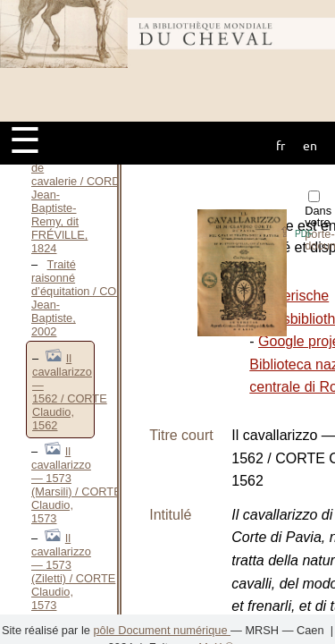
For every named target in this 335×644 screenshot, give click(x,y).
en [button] (310, 145)
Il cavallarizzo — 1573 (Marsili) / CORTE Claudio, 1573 (76, 485)
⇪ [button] (296, 232)
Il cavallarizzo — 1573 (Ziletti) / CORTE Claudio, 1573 (73, 572)
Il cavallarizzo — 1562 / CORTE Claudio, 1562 (70, 392)
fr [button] (281, 145)
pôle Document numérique (162, 630)
